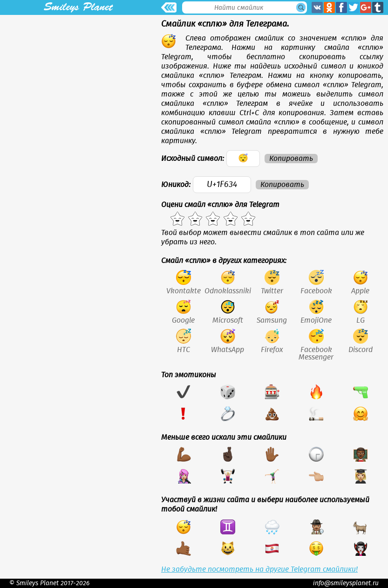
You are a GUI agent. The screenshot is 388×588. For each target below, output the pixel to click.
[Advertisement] (78, 80)
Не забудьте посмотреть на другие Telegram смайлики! (259, 569)
